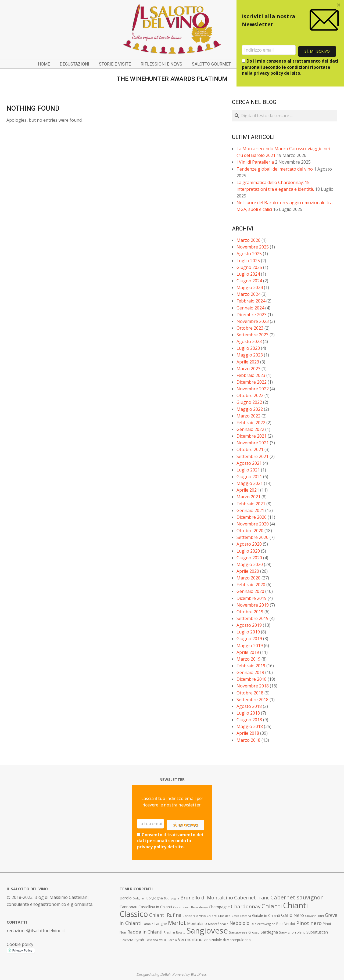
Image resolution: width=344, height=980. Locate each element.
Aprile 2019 (248, 652)
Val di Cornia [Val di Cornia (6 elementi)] (168, 940)
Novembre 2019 (253, 605)
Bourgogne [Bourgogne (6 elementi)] (172, 898)
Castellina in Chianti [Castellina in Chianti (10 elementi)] (155, 907)
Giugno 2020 (249, 558)
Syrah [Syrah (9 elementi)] (139, 940)
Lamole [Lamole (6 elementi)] (148, 924)
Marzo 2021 (248, 497)
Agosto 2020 (249, 544)
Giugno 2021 (249, 477)
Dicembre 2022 (252, 382)
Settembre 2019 (252, 618)
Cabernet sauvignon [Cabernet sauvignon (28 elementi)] (297, 897)
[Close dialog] (339, 5)
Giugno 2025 (249, 267)
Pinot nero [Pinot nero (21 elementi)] (309, 923)
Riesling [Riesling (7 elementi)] (169, 932)
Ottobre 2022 (250, 395)
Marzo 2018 (248, 740)
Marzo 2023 (248, 369)
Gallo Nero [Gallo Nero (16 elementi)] (293, 915)
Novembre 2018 (253, 686)
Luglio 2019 (248, 632)
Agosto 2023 (249, 341)
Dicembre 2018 (252, 679)
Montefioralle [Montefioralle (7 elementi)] (218, 924)
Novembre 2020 (253, 524)
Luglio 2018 (248, 713)
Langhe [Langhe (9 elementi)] (161, 924)
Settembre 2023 (252, 335)
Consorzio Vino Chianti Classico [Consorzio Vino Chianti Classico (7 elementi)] (207, 916)
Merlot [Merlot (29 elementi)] (177, 923)
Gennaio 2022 (250, 429)
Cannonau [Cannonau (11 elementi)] (128, 907)
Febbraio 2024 (251, 301)
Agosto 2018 (249, 706)
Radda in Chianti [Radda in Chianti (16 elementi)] (145, 932)
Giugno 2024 (249, 281)
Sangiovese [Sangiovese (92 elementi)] (207, 931)
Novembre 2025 (253, 247)
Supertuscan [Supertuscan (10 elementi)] (317, 932)
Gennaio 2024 (250, 308)
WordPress (199, 974)
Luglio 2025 (248, 261)
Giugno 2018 (249, 720)
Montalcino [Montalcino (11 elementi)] (197, 923)
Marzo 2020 (248, 578)
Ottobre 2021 (250, 449)
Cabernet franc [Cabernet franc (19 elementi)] (252, 898)
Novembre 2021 (253, 443)
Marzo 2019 (248, 659)
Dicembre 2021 (252, 436)
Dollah (166, 974)
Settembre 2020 (252, 537)
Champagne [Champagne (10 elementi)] (219, 907)
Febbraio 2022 (251, 423)
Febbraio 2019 (251, 666)
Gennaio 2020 (250, 591)
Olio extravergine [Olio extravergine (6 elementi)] (263, 924)
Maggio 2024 (250, 287)
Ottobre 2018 (250, 693)
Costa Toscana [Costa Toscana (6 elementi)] (241, 916)
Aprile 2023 (248, 362)
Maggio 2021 (250, 483)
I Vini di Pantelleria (255, 162)
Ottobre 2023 (250, 328)
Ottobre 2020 (250, 531)
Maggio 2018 (250, 726)
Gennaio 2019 (250, 672)
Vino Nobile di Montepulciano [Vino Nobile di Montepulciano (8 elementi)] (227, 940)
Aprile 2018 (248, 733)
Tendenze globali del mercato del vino (275, 169)
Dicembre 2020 (252, 517)
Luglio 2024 (248, 274)
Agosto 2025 (249, 254)
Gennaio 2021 (250, 510)
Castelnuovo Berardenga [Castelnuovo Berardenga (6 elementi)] (190, 907)
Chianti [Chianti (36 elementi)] (272, 906)
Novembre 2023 (253, 321)
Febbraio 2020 (251, 585)
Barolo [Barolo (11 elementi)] (126, 898)
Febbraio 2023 (251, 375)
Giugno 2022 (249, 402)
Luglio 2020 (248, 551)
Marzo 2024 (248, 294)
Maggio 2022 (250, 409)
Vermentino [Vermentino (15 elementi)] (190, 939)
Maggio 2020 (250, 564)
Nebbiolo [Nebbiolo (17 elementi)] (239, 923)
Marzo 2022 (248, 416)
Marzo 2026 (248, 240)
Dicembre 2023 (252, 315)
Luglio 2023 (248, 348)
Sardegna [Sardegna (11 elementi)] (269, 932)
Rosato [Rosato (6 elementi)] (181, 932)
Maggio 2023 (250, 355)
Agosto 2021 (249, 463)
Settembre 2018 (252, 700)
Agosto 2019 (249, 625)
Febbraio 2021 (251, 504)
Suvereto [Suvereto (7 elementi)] (126, 940)
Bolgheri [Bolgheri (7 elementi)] (139, 898)
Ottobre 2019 (250, 612)
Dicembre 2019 (252, 598)
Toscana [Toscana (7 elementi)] (152, 940)
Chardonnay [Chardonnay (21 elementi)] (246, 906)
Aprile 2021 (248, 490)
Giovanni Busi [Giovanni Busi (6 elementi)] (314, 916)
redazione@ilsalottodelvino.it (36, 931)
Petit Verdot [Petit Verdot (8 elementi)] (286, 924)
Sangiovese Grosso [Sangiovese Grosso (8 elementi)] (244, 932)
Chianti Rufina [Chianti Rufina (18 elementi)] (165, 915)
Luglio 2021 (248, 470)
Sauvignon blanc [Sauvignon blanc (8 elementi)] (292, 932)
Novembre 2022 (253, 389)
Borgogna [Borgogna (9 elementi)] (155, 898)
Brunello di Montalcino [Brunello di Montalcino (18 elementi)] (207, 898)
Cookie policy (20, 944)
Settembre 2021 (252, 456)
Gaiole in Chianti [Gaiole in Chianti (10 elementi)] (266, 915)
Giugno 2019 (249, 639)
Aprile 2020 (248, 571)
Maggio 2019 (250, 646)
